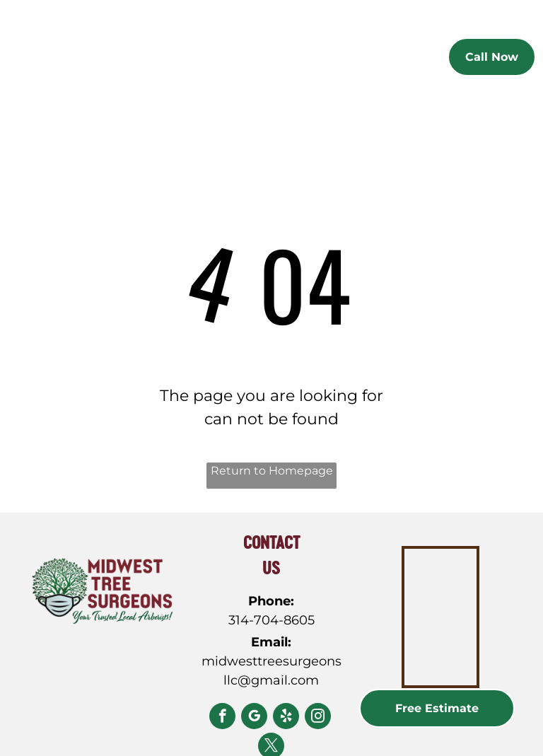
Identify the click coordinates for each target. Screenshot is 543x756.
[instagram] (318, 718)
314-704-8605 (271, 620)
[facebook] (222, 718)
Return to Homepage (272, 471)
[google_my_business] (254, 718)
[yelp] (286, 718)
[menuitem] (211, 59)
